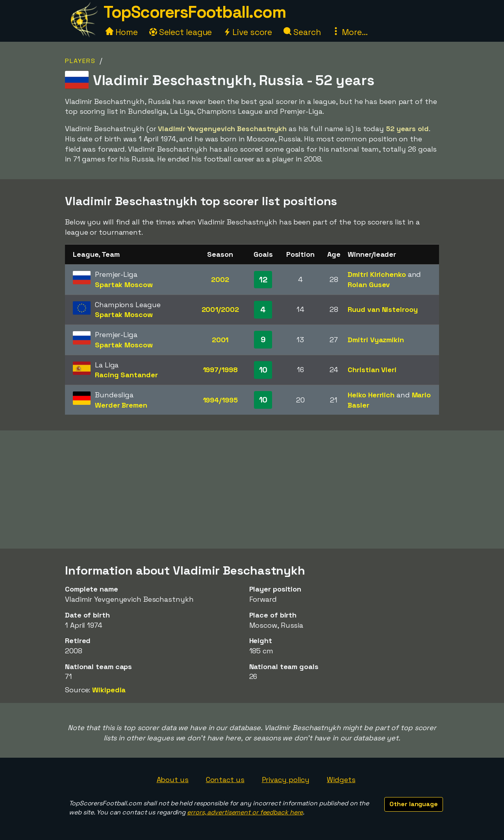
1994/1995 (220, 400)
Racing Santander (126, 375)
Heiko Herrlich (371, 395)
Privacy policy (286, 780)
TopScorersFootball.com (195, 12)
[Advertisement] (252, 490)
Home (122, 32)
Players (80, 61)
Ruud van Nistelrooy (383, 309)
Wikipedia (109, 690)
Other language (414, 804)
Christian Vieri (372, 370)
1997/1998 (220, 370)
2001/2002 (220, 309)
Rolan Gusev (369, 285)
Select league (181, 32)
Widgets (341, 780)
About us (173, 780)
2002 (220, 279)
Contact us (225, 780)
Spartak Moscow (124, 285)
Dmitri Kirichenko (377, 274)
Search (302, 32)
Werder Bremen (121, 405)
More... (350, 32)
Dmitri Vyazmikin (376, 340)
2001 (220, 340)
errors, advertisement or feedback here (245, 812)
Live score (248, 32)
